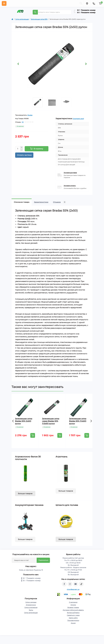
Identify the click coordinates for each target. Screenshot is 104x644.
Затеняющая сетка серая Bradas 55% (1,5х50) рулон (51, 421)
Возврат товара (73, 607)
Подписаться (43, 560)
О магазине (73, 602)
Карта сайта (73, 618)
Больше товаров (25, 494)
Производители (73, 620)
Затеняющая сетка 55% (39, 19)
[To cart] (33, 435)
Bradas (30, 115)
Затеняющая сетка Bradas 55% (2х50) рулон (24, 421)
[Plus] (22, 147)
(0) (23, 122)
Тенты (31, 610)
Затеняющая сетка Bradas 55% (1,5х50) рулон (78, 421)
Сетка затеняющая (22, 19)
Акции (73, 623)
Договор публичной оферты (73, 610)
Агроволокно (31, 605)
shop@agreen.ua (73, 589)
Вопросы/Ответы (73, 613)
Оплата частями (24, 155)
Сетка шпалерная (31, 607)
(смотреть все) (78, 119)
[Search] (35, 12)
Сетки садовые (31, 602)
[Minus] (22, 150)
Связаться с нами (73, 615)
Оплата (73, 605)
